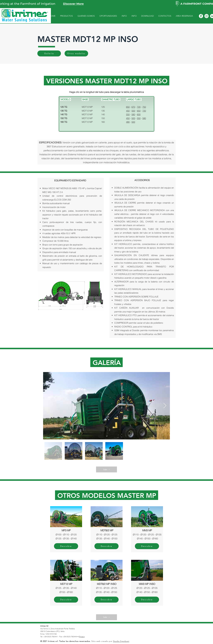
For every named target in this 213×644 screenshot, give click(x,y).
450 (128, 111)
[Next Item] (165, 406)
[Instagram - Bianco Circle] (207, 16)
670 (133, 107)
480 (128, 122)
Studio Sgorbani (121, 641)
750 (144, 107)
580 (133, 114)
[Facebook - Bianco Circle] (201, 16)
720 (139, 107)
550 (128, 114)
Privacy (82, 637)
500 (133, 111)
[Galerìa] (49, 53)
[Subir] (106, 469)
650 (128, 107)
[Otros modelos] (76, 53)
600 (139, 114)
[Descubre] (66, 546)
